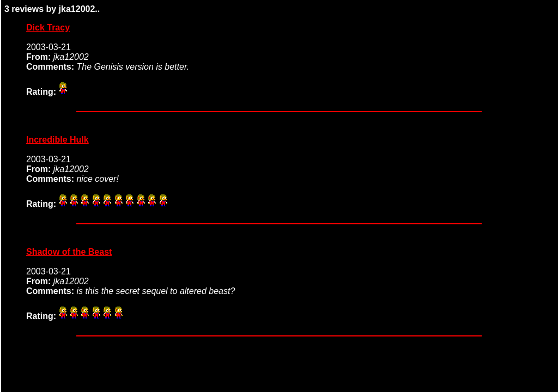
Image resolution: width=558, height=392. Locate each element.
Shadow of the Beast (69, 252)
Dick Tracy (48, 27)
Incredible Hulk (57, 140)
